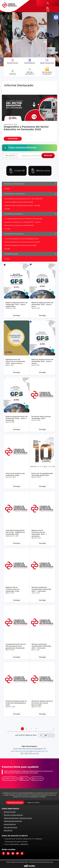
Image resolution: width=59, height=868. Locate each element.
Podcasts (13, 72)
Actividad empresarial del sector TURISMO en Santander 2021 (23, 219)
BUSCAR (48, 156)
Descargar (17, 316)
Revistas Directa (13, 61)
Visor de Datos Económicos (47, 71)
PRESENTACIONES (11, 254)
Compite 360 (17, 171)
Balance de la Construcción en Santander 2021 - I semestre (23, 222)
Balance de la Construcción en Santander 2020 (19, 225)
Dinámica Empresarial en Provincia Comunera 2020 (20, 245)
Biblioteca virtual (40, 171)
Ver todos (7, 189)
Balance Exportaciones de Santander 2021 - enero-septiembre (23, 199)
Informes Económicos (30, 71)
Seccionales (37, 779)
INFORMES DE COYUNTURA (14, 194)
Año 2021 (10, 156)
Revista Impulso (30, 61)
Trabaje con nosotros (33, 803)
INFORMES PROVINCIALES (14, 234)
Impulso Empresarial (47, 61)
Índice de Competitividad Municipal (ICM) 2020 (19, 202)
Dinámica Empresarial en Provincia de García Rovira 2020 (22, 242)
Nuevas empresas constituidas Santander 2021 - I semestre (22, 205)
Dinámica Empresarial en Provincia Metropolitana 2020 (21, 239)
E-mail (24, 779)
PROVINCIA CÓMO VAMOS (14, 184)
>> (36, 729)
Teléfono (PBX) (10, 779)
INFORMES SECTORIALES (14, 214)
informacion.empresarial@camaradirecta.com (30, 751)
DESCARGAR (13, 139)
